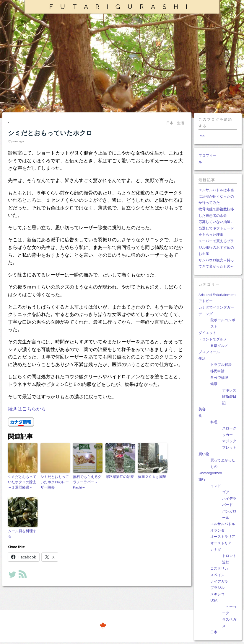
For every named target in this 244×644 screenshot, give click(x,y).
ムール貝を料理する (22, 534)
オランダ (217, 530)
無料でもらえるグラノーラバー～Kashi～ (87, 482)
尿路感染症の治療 (120, 477)
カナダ (216, 550)
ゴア (226, 492)
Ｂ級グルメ (219, 346)
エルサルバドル (223, 524)
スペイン (217, 575)
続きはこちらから (27, 409)
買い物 (204, 454)
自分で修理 (219, 378)
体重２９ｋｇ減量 (152, 477)
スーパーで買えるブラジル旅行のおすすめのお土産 (216, 247)
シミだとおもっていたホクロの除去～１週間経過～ (22, 482)
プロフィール (209, 352)
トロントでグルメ (213, 339)
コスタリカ (219, 568)
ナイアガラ (219, 581)
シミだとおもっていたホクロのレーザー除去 (55, 482)
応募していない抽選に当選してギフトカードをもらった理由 (216, 228)
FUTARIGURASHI (122, 7)
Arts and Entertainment (217, 295)
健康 (214, 384)
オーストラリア (223, 537)
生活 (202, 358)
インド (216, 486)
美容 (202, 409)
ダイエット (207, 333)
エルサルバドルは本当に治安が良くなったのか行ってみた (216, 196)
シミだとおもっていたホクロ (50, 133)
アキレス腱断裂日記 (229, 397)
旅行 (202, 479)
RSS (202, 136)
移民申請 (217, 371)
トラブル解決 (221, 365)
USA (214, 600)
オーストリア (221, 543)
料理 (214, 422)
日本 (214, 632)
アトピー (206, 301)
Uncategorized (210, 473)
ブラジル (217, 588)
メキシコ (217, 594)
